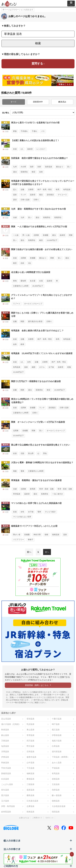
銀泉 (22, 344)
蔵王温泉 (56, 730)
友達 (15, 149)
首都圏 (46, 235)
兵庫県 (31, 190)
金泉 (15, 344)
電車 (22, 471)
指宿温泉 (56, 812)
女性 (29, 362)
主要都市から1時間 (21, 286)
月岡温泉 (5, 752)
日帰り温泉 (25, 200)
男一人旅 (26, 235)
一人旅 (16, 235)
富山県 (31, 453)
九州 (15, 167)
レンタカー (41, 149)
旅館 (33, 367)
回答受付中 (38, 102)
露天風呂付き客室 (35, 321)
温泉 (15, 195)
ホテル (42, 367)
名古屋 (33, 281)
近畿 (22, 190)
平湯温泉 (56, 768)
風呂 (41, 195)
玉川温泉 (5, 801)
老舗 (69, 367)
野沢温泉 (30, 746)
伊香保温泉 (57, 735)
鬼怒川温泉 (57, 741)
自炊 (41, 172)
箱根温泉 (56, 535)
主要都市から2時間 (21, 413)
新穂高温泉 (6, 773)
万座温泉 (5, 741)
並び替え (6, 113)
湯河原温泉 (57, 752)
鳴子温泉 (56, 724)
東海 (15, 281)
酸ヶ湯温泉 (57, 795)
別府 (32, 167)
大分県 (23, 167)
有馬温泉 (67, 190)
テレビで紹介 (50, 512)
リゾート (17, 304)
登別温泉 (30, 719)
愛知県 (23, 281)
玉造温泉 (56, 784)
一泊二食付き (58, 494)
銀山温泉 (5, 735)
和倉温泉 (5, 763)
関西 (22, 321)
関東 (71, 235)
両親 (15, 471)
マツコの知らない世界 (22, 517)
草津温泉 (17, 494)
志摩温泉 (30, 806)
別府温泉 (49, 167)
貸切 (15, 200)
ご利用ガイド (37, 818)
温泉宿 (30, 149)
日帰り (36, 200)
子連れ (34, 131)
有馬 (58, 190)
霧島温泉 (30, 795)
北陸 (22, 453)
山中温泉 (30, 763)
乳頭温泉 (30, 724)
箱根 (46, 535)
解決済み (62, 102)
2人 (22, 149)
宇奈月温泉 (6, 768)
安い (69, 167)
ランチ (23, 195)
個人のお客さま (38, 840)
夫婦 (15, 217)
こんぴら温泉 (7, 784)
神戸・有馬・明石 (45, 190)
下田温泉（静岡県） (61, 757)
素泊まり (60, 167)
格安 (33, 172)
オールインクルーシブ (33, 304)
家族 (15, 131)
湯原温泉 (30, 790)
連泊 (54, 235)
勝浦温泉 (30, 779)
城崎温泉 (30, 773)
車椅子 (30, 540)
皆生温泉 (5, 790)
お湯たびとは (24, 818)
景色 (45, 453)
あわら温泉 (57, 763)
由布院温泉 (6, 812)
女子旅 (51, 367)
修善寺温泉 (31, 757)
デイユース (62, 195)
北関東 (36, 235)
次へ (47, 552)
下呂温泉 (30, 768)
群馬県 (33, 489)
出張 (41, 281)
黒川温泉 (5, 795)
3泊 (29, 263)
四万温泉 (30, 741)
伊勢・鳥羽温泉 (8, 806)
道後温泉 (56, 779)
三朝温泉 (30, 784)
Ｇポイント (49, 818)
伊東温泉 (5, 757)
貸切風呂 (50, 195)
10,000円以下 (52, 240)
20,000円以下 (38, 286)
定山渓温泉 (6, 719)
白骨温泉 (56, 746)
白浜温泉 (5, 779)
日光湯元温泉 (32, 801)
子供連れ (24, 131)
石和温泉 (30, 752)
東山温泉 (30, 730)
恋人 (15, 190)
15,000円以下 (18, 372)
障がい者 (17, 535)
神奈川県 (37, 535)
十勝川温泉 (57, 719)
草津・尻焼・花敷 (46, 489)
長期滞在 (24, 172)
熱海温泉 (30, 812)
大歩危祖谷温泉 (59, 806)
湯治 (15, 172)
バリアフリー (18, 540)
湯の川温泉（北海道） (11, 724)
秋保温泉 (5, 730)
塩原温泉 (5, 746)
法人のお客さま (38, 849)
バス (43, 131)
